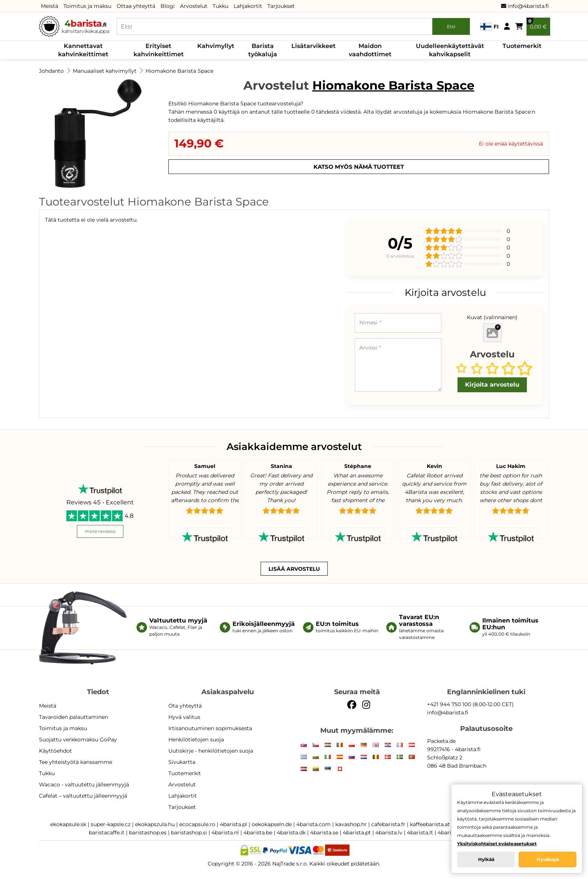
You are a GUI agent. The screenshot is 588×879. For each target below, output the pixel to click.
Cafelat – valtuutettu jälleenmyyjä (83, 796)
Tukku (220, 6)
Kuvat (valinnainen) (492, 317)
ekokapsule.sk (68, 824)
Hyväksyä (548, 859)
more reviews (100, 531)
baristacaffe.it (107, 832)
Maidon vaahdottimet (370, 50)
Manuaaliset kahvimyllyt (105, 71)
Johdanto (51, 71)
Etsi (451, 26)
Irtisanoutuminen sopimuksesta (210, 728)
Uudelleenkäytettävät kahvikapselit (450, 50)
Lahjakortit (248, 6)
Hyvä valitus (184, 717)
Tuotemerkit (522, 46)
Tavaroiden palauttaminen (73, 717)
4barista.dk (291, 832)
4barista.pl (233, 824)
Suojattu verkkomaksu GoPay (78, 739)
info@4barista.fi (525, 6)
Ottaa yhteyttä (136, 6)
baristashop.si (189, 832)
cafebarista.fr (388, 824)
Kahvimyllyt (216, 46)
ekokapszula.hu (155, 824)
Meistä (49, 6)
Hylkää (486, 859)
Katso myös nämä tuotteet (359, 167)
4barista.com (313, 824)
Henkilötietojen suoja (196, 739)
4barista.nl (225, 832)
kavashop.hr (351, 824)
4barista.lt (420, 832)
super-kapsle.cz (111, 824)
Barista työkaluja (263, 50)
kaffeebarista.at (430, 824)
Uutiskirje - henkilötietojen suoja (211, 751)
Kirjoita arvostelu (492, 385)
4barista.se (324, 832)
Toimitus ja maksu (87, 6)
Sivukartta (182, 762)
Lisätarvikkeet (313, 46)
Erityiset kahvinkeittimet (159, 50)
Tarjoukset (281, 6)
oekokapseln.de (272, 824)
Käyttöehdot (55, 751)
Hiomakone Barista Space (179, 71)
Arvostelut (194, 6)
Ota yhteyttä (185, 706)
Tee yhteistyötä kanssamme (76, 762)
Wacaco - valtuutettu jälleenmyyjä (84, 784)
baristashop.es (148, 832)
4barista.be (258, 832)
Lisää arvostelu (294, 569)
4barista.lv (389, 832)
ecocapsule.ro (197, 824)
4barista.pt (357, 832)
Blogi (168, 6)
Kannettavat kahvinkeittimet (83, 50)
